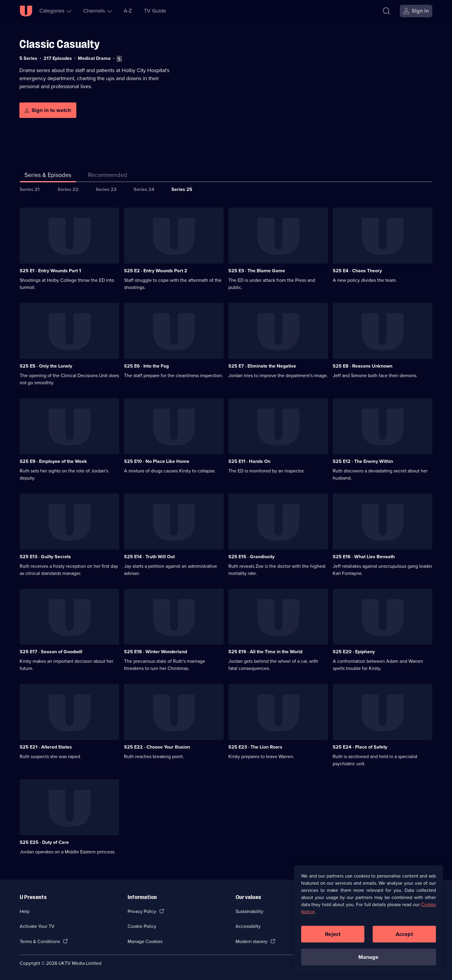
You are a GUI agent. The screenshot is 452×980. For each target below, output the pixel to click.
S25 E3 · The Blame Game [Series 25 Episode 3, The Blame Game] (257, 271)
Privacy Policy (142, 911)
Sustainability (249, 911)
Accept (404, 938)
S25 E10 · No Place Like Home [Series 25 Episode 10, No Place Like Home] (157, 461)
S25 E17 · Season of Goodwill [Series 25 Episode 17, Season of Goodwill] (51, 652)
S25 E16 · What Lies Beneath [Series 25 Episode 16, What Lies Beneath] (364, 557)
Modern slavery (251, 941)
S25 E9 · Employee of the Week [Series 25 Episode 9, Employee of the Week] (53, 461)
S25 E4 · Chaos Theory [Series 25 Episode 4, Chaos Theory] (357, 271)
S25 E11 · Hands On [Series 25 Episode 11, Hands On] (249, 461)
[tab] (108, 176)
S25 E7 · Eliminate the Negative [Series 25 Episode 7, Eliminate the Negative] (262, 366)
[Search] (386, 11)
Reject (333, 938)
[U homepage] (26, 11)
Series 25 (182, 189)
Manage (368, 961)
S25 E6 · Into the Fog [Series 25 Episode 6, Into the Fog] (146, 366)
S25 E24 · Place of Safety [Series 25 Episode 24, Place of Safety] (360, 747)
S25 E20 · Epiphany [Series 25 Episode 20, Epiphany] (354, 652)
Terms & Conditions (40, 941)
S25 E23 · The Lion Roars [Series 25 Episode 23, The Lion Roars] (255, 747)
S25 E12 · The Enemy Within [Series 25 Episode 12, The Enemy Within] (363, 461)
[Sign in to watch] (48, 110)
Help (25, 911)
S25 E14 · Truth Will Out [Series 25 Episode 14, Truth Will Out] (149, 557)
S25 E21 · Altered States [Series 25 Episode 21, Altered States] (46, 747)
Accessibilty (248, 926)
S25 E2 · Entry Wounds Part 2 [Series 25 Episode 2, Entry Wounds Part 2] (156, 271)
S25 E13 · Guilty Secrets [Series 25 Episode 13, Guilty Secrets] (45, 557)
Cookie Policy (142, 926)
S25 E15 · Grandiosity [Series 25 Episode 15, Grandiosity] (251, 557)
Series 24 (144, 189)
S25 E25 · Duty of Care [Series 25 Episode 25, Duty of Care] (44, 842)
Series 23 (106, 189)
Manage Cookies (145, 941)
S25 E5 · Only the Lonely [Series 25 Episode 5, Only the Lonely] (46, 366)
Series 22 (68, 189)
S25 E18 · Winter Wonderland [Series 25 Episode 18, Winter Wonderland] (155, 652)
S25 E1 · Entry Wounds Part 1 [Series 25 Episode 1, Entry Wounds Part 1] (50, 271)
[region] (369, 923)
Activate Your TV (37, 926)
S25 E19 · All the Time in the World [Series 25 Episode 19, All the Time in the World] (265, 652)
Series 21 (30, 189)
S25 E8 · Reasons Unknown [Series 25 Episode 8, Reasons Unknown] (363, 366)
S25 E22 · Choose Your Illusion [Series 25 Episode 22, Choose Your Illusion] (157, 747)
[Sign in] (416, 11)
